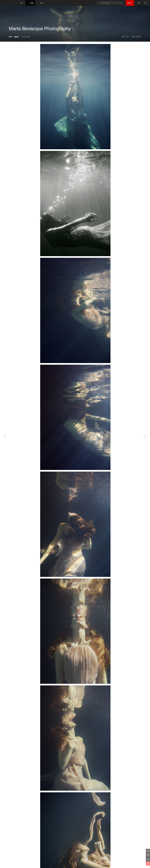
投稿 (130, 3)
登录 (145, 3)
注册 (139, 3)
